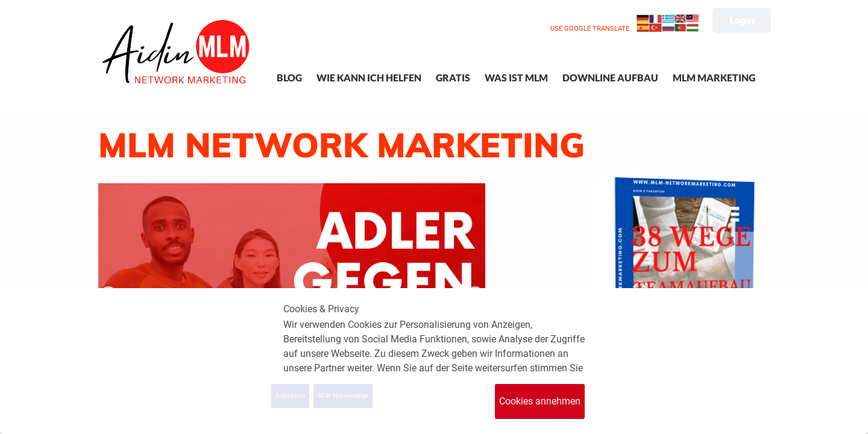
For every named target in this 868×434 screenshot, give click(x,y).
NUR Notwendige (343, 396)
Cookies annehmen (540, 401)
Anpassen (290, 396)
